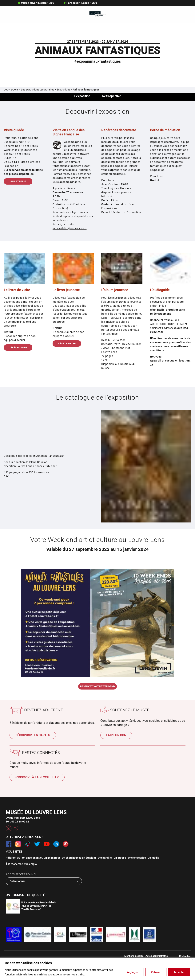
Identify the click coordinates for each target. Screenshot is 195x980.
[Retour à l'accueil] (98, 14)
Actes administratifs (157, 957)
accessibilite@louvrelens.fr (70, 230)
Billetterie (18, 183)
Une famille (105, 859)
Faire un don (116, 736)
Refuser (156, 972)
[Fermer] (192, 959)
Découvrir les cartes (33, 736)
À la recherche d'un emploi (22, 865)
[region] (97, 969)
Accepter (179, 972)
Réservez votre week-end (97, 688)
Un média (153, 859)
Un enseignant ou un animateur (41, 859)
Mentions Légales (134, 957)
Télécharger (18, 349)
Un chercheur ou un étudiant (79, 859)
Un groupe (120, 859)
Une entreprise (137, 859)
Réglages (132, 972)
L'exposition (82, 97)
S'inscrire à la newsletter (37, 779)
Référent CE (13, 859)
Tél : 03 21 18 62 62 (17, 823)
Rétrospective (112, 97)
